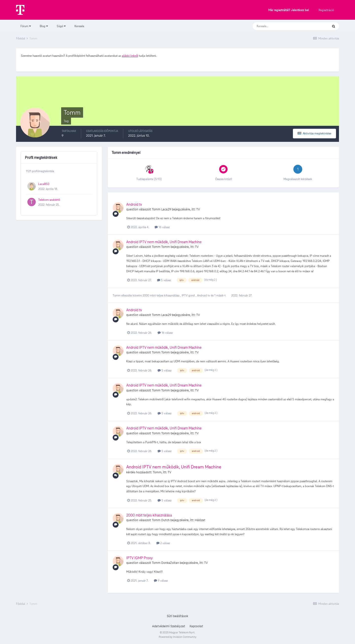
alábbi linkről (130, 56)
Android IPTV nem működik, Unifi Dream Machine (164, 242)
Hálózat (200, 520)
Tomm (156, 209)
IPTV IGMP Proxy (139, 558)
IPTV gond (189, 295)
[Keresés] (286, 26)
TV (198, 209)
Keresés (79, 26)
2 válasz (163, 543)
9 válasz (161, 580)
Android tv (134, 204)
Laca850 (44, 184)
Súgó (61, 26)
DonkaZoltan (170, 563)
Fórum (26, 26)
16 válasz (162, 227)
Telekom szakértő (49, 200)
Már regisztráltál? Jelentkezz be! (289, 10)
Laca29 (166, 209)
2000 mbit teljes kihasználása (161, 295)
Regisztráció (326, 10)
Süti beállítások (177, 616)
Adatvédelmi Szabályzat (169, 626)
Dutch (165, 520)
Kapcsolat (196, 626)
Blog (44, 26)
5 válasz (164, 280)
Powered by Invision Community (178, 637)
